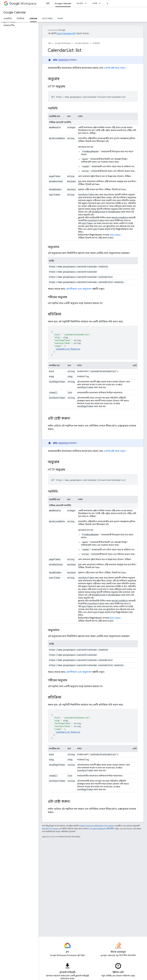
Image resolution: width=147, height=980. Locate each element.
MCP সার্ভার (47, 19)
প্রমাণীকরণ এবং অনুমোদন (79, 289)
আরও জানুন (115, 235)
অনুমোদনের (64, 60)
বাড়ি (48, 3)
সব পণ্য (80, 3)
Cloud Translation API (66, 33)
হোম (49, 43)
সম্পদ (95, 3)
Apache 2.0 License (50, 829)
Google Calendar (15, 12)
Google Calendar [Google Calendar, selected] (63, 3)
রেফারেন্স (96, 43)
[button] (19, 22)
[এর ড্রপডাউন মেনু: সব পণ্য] (86, 3)
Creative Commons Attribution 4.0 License (96, 826)
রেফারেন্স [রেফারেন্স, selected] (33, 19)
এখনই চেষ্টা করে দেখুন (114, 68)
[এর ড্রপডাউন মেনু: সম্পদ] (101, 3)
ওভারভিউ (8, 19)
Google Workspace (63, 43)
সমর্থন (60, 19)
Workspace (23, 4)
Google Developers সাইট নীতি (102, 829)
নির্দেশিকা (21, 19)
